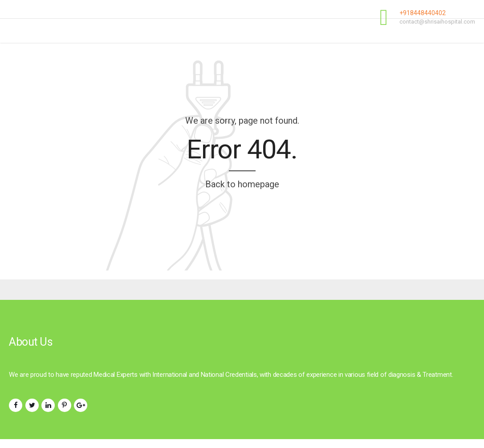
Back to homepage (242, 184)
